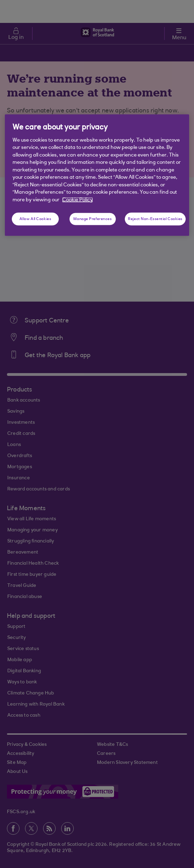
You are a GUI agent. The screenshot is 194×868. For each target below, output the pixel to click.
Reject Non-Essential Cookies (155, 219)
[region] (97, 175)
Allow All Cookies (35, 219)
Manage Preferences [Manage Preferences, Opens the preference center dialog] (92, 219)
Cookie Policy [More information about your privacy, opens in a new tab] (78, 200)
